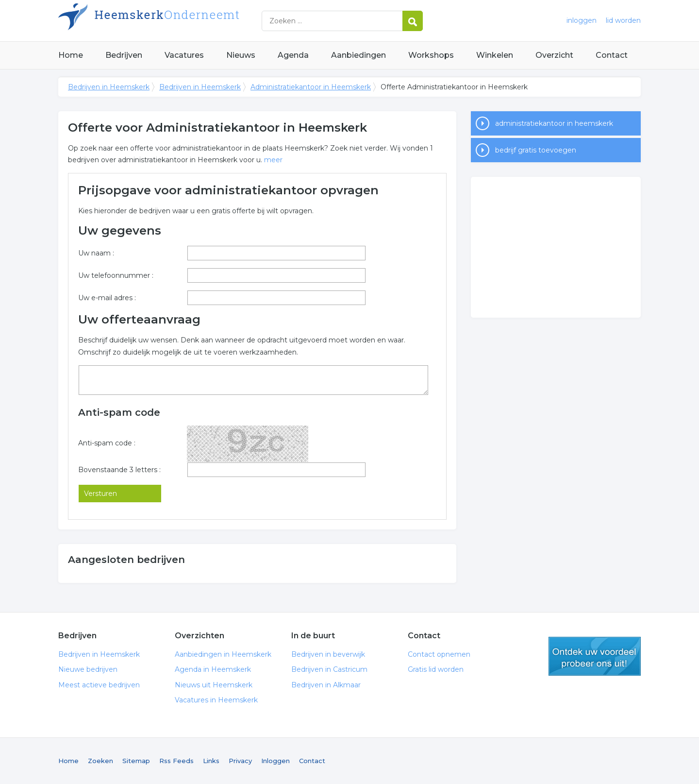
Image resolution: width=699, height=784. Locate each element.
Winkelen (495, 55)
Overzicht (554, 55)
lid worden (623, 20)
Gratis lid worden (436, 669)
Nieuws (241, 55)
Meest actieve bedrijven (99, 685)
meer (273, 160)
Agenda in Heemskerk (213, 669)
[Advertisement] (556, 247)
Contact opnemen (439, 654)
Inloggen (275, 761)
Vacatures (184, 55)
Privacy (240, 761)
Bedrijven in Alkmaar (326, 685)
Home (71, 55)
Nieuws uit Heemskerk (214, 685)
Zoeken (100, 761)
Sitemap (136, 761)
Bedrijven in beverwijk (328, 654)
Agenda (293, 55)
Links (211, 761)
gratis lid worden (595, 656)
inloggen (582, 20)
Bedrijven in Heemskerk (180, 21)
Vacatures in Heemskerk (216, 700)
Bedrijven (124, 55)
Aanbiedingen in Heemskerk (223, 654)
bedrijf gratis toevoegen (536, 150)
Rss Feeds (176, 761)
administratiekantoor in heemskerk (554, 123)
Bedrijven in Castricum (329, 669)
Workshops (431, 55)
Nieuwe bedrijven (88, 669)
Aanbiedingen (358, 55)
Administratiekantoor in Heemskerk (311, 87)
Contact (612, 55)
